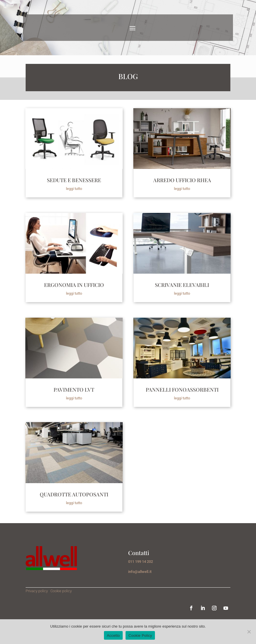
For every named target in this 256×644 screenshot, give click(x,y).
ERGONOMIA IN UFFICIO (74, 285)
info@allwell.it (140, 572)
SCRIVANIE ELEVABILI (182, 285)
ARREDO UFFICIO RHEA (182, 180)
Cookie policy (61, 591)
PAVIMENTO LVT (74, 390)
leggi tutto (74, 189)
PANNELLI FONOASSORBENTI (182, 390)
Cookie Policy (140, 636)
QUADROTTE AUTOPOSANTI (74, 494)
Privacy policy (37, 591)
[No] (249, 632)
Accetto (113, 636)
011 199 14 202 (141, 562)
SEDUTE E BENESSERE (74, 180)
